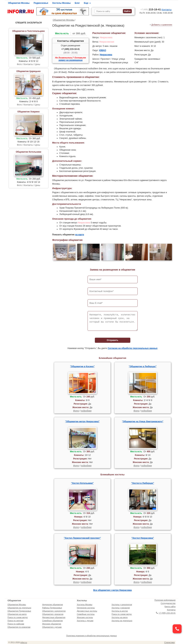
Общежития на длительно (19, 608)
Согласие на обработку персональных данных (133, 348)
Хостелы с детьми (85, 621)
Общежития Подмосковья (19, 611)
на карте (80, 235)
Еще (87, 3)
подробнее (86, 411)
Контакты (167, 10)
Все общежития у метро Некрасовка (112, 590)
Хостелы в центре (120, 611)
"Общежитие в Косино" (82, 366)
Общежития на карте (17, 614)
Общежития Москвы (19, 3)
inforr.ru (24, 642)
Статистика (169, 642)
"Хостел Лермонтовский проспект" (82, 538)
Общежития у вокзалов (53, 614)
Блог (77, 3)
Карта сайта (170, 606)
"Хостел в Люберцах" (143, 483)
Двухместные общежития (54, 617)
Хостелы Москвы (61, 3)
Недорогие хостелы (86, 608)
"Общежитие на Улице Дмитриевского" (143, 422)
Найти (127, 11)
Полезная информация (165, 600)
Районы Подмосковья (52, 608)
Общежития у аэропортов (54, 611)
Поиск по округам (15, 621)
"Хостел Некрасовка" (143, 538)
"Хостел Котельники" (82, 483)
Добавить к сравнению (162, 25)
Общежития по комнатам (19, 627)
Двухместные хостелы (87, 611)
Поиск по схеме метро (18, 617)
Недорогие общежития (53, 605)
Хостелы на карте (120, 617)
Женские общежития (52, 624)
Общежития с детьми (52, 627)
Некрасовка (106, 55)
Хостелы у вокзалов (121, 608)
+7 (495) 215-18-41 (71, 49)
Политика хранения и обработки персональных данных (92, 636)
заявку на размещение (71, 60)
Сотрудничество (168, 603)
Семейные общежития (52, 621)
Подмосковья (41, 3)
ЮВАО (103, 50)
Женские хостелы (85, 617)
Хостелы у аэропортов (122, 605)
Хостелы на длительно (122, 621)
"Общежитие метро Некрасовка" (82, 422)
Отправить (112, 340)
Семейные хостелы (86, 614)
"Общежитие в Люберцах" (143, 366)
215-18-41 (151, 9)
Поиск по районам (16, 624)
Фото (76, 411)
